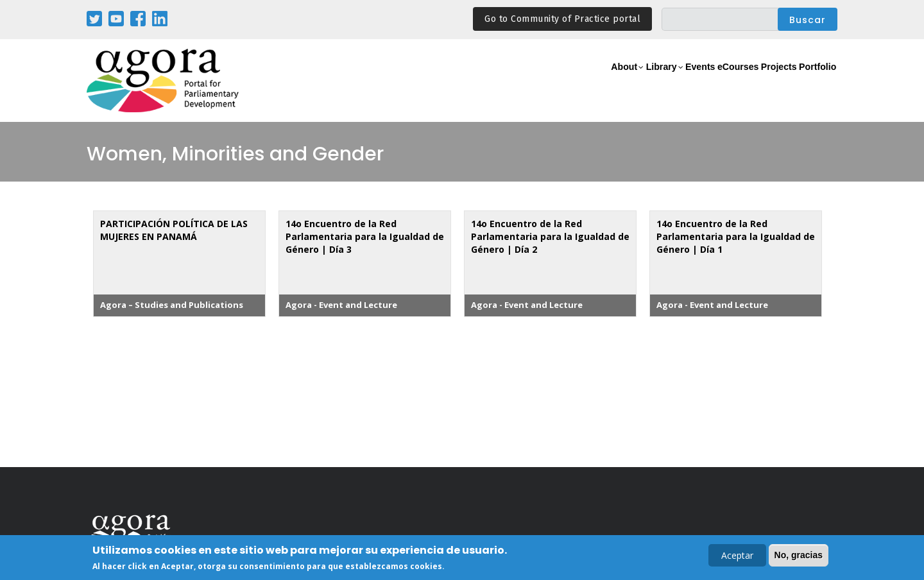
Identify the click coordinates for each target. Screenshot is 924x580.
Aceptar (737, 557)
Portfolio (811, 81)
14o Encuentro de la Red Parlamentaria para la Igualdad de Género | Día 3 (365, 236)
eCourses (703, 81)
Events (651, 81)
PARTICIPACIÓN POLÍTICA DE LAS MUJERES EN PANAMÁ (174, 230)
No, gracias (799, 556)
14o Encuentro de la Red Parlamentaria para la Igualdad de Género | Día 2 (550, 236)
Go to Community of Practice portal (562, 19)
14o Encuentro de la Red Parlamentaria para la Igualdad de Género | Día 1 (736, 236)
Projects (758, 81)
